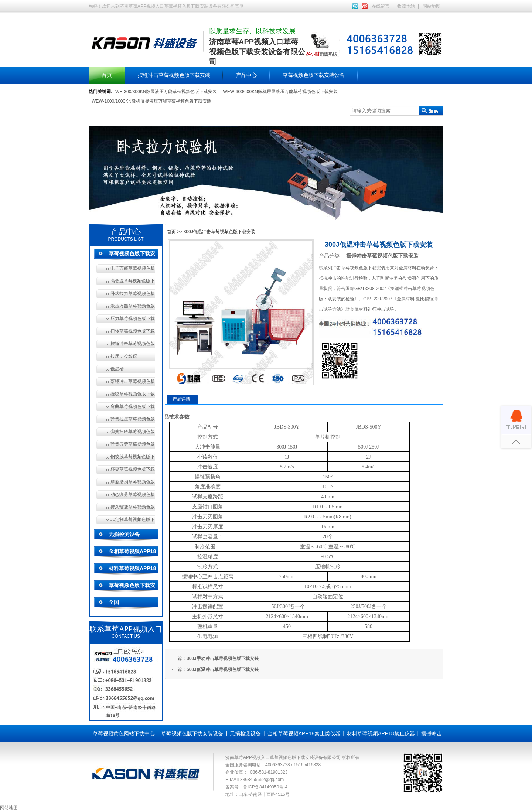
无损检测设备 (124, 534)
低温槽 (117, 369)
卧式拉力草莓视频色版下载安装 (133, 293)
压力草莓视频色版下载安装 (133, 318)
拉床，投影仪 (124, 356)
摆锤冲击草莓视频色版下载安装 (174, 75)
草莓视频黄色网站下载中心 (124, 733)
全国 (114, 602)
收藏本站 (406, 6)
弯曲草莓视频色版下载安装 (133, 406)
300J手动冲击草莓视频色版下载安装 (223, 658)
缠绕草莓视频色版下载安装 (133, 394)
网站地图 (432, 6)
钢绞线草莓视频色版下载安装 (133, 457)
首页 (107, 75)
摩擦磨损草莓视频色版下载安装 (133, 482)
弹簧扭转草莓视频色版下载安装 (133, 432)
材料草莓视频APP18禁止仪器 (381, 733)
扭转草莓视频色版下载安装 (133, 331)
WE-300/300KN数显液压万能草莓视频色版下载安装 (166, 92)
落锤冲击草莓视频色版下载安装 (133, 381)
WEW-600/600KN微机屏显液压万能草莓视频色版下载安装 (280, 92)
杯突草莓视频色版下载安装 (133, 469)
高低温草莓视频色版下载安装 (133, 281)
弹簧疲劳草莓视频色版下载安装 (133, 444)
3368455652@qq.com (262, 780)
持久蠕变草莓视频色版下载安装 (133, 507)
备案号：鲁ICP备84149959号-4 (256, 787)
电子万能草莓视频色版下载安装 (133, 268)
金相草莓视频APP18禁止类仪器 (304, 733)
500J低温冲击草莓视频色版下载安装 (223, 669)
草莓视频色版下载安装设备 (314, 75)
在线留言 (381, 6)
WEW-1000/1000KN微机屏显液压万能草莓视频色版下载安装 (151, 101)
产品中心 (246, 75)
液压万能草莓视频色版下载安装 (133, 306)
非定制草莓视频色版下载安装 (133, 519)
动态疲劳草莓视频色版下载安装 (133, 494)
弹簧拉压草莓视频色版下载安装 (133, 419)
